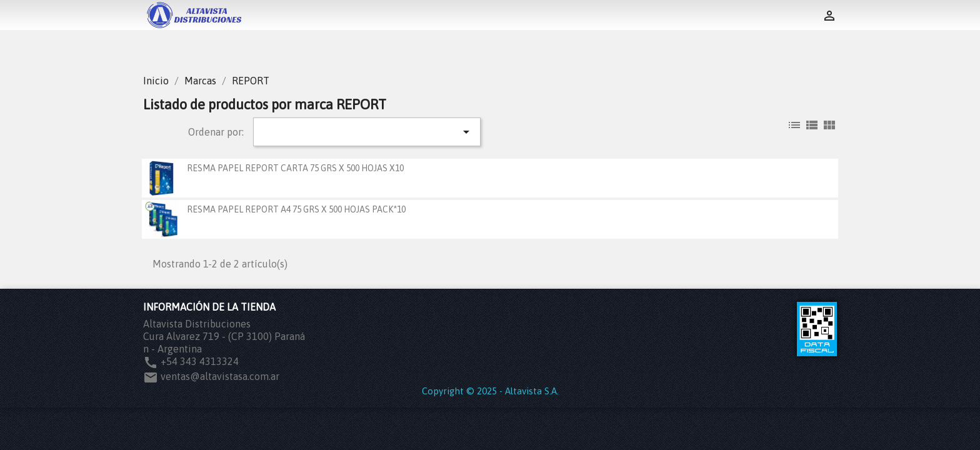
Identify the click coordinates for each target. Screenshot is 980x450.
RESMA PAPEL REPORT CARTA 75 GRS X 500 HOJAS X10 (295, 168)
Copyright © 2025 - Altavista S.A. (490, 391)
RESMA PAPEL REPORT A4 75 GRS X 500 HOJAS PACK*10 (296, 209)
